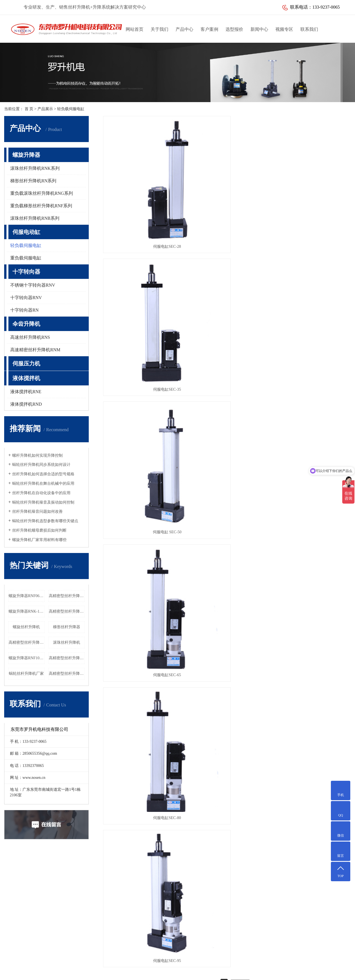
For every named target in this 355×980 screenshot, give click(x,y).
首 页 (29, 109)
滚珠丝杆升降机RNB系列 (35, 218)
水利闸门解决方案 (35, 907)
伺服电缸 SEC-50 (312, 196)
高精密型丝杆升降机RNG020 (67, 658)
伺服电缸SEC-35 (227, 196)
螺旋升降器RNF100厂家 (27, 658)
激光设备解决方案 (35, 898)
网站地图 (262, 965)
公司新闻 (133, 880)
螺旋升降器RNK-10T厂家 (27, 611)
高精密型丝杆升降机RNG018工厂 (67, 611)
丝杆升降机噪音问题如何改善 (37, 512)
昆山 (175, 972)
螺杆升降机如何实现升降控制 (37, 455)
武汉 (210, 972)
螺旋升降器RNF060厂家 (27, 596)
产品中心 (184, 29)
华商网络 (245, 965)
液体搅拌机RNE (26, 392)
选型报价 (234, 29)
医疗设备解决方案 (35, 889)
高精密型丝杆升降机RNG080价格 (67, 596)
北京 (227, 972)
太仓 (192, 972)
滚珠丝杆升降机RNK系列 (35, 168)
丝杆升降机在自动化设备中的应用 (41, 493)
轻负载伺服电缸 (71, 109)
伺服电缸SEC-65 (142, 289)
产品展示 (45, 109)
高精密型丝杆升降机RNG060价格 (27, 642)
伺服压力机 (26, 363)
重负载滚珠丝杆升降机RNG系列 (42, 193)
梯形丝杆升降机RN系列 (33, 181)
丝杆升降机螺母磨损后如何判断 (39, 530)
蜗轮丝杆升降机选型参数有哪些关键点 (45, 521)
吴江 (166, 972)
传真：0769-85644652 (197, 925)
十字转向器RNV (26, 298)
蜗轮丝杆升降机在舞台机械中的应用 (43, 483)
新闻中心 (259, 29)
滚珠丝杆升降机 (67, 642)
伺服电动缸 (26, 232)
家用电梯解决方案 (35, 916)
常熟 (183, 972)
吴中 (201, 972)
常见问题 (133, 898)
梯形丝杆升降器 (67, 627)
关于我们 (159, 29)
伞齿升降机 (26, 324)
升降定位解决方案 (35, 880)
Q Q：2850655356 (194, 942)
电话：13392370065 (195, 916)
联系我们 (309, 29)
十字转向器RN (24, 310)
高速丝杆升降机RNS (30, 337)
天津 (157, 972)
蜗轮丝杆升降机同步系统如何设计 (41, 465)
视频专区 (284, 29)
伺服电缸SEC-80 (227, 289)
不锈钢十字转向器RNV (33, 285)
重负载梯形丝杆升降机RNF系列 (41, 206)
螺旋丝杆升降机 (26, 627)
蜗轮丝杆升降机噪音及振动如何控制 (43, 502)
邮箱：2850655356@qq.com (202, 934)
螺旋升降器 (26, 155)
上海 (218, 972)
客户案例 (209, 29)
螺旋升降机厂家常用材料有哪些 (39, 540)
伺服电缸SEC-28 (142, 196)
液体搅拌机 (26, 378)
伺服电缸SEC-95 (312, 289)
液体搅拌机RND (26, 404)
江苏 (148, 972)
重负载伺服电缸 (26, 258)
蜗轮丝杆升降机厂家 (26, 674)
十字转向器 (26, 272)
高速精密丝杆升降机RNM (35, 350)
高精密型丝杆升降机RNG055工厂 (67, 674)
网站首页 (135, 29)
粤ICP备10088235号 (199, 965)
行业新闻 (133, 889)
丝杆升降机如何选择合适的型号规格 (43, 474)
